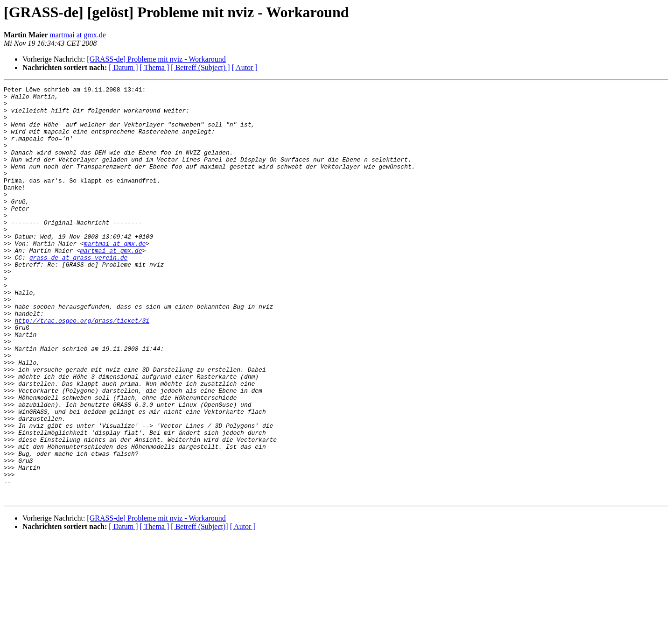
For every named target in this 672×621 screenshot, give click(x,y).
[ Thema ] (155, 67)
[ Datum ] (123, 67)
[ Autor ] (245, 67)
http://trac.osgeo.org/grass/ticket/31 (82, 368)
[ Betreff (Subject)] (199, 609)
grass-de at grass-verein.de (79, 292)
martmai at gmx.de (77, 35)
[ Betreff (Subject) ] (200, 67)
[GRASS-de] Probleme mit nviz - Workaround (156, 59)
